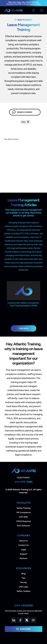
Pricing (23, 582)
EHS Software (23, 526)
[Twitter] (27, 620)
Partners (23, 558)
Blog (23, 574)
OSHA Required (23, 521)
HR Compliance (23, 512)
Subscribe (23, 629)
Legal (23, 550)
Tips (23, 578)
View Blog (23, 328)
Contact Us (23, 545)
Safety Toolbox (23, 591)
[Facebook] (20, 620)
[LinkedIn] (14, 620)
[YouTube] (33, 620)
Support (23, 554)
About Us (24, 541)
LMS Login (23, 587)
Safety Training (23, 508)
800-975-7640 (23, 482)
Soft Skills (23, 517)
